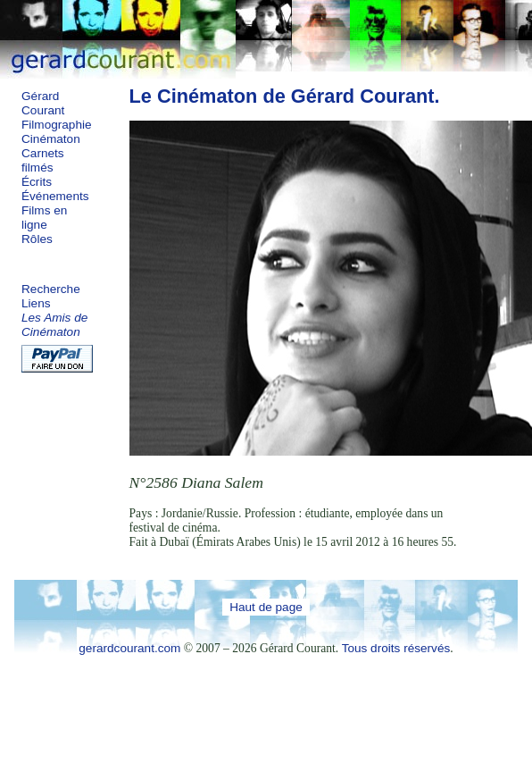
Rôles (37, 239)
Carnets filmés (43, 160)
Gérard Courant (43, 103)
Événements (55, 196)
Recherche (51, 289)
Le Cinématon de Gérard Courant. (285, 96)
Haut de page (266, 607)
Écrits (37, 182)
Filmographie (57, 125)
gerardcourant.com (129, 648)
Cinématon (51, 139)
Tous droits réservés (396, 648)
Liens (36, 303)
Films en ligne (44, 218)
